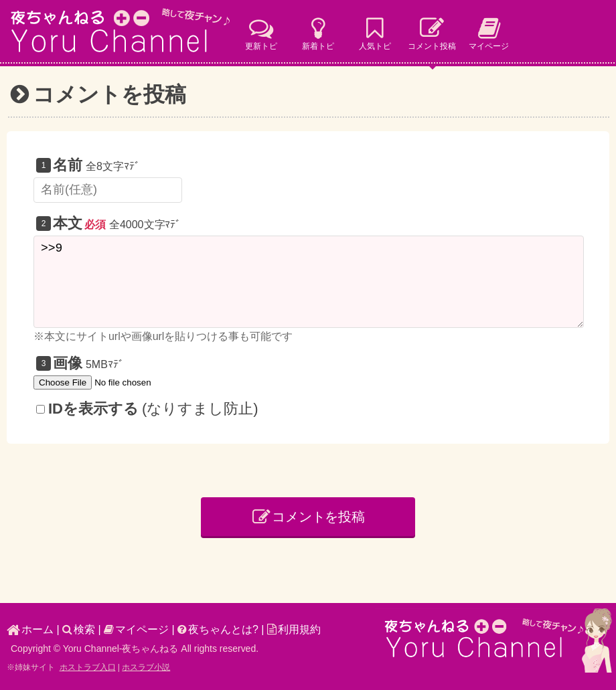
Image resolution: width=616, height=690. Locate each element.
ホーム (30, 629)
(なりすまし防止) (147, 409)
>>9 (309, 282)
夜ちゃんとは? (218, 629)
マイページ (136, 629)
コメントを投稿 (309, 517)
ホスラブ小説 (146, 667)
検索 (79, 629)
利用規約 (294, 629)
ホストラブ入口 (88, 667)
